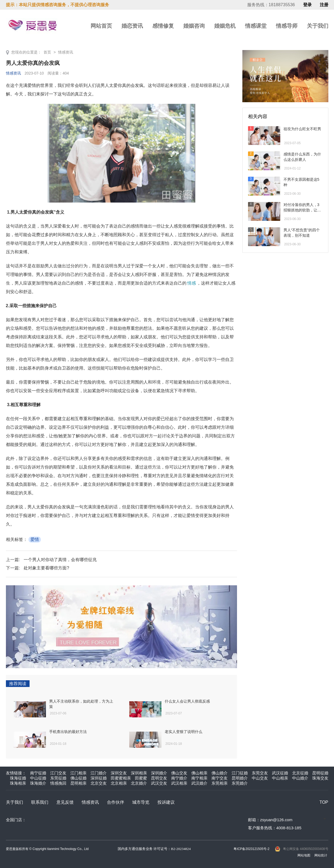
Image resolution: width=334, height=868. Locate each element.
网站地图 (304, 855)
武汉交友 (159, 783)
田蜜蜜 (141, 778)
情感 (192, 283)
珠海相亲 (18, 783)
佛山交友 (179, 773)
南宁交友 (220, 778)
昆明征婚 (320, 773)
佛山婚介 (220, 773)
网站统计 (321, 855)
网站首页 (101, 26)
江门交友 (58, 773)
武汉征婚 (280, 773)
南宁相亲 (199, 778)
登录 (307, 5)
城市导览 (141, 802)
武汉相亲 (179, 783)
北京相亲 (119, 783)
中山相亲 (280, 778)
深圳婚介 (159, 773)
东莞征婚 (58, 778)
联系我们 (40, 802)
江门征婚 (240, 773)
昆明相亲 (78, 783)
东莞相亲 (220, 783)
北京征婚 (300, 773)
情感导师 (287, 26)
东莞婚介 (240, 783)
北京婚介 (139, 783)
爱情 (35, 539)
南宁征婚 (38, 773)
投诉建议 (166, 802)
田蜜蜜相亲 (121, 778)
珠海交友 (320, 778)
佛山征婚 (78, 778)
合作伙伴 (116, 802)
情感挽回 (58, 783)
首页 (47, 52)
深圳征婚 (99, 778)
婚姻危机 (225, 26)
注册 (324, 5)
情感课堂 (256, 26)
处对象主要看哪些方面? (46, 568)
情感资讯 (66, 52)
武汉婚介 (199, 783)
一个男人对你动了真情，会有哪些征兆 (60, 560)
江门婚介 (99, 773)
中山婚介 (300, 778)
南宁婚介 (179, 778)
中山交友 (260, 778)
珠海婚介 (38, 783)
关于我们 (318, 26)
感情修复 (163, 26)
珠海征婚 (18, 778)
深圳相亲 (139, 773)
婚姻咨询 (194, 26)
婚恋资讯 (132, 26)
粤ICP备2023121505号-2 (251, 849)
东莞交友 (260, 773)
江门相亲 (78, 773)
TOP (324, 802)
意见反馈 (65, 802)
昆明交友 (159, 778)
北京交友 (99, 783)
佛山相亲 (199, 773)
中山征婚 (38, 778)
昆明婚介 (240, 778)
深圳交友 (119, 773)
